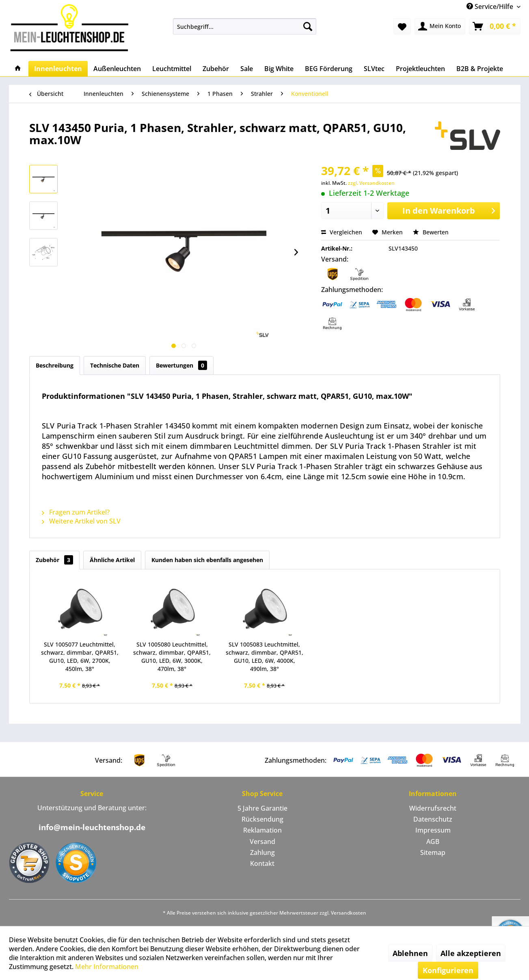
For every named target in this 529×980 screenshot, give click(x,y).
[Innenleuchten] (58, 69)
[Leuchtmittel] (172, 69)
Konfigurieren (448, 970)
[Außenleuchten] (117, 69)
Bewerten (431, 232)
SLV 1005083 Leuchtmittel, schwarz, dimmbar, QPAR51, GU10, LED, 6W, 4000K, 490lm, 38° (264, 657)
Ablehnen (410, 953)
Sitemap (433, 852)
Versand (262, 842)
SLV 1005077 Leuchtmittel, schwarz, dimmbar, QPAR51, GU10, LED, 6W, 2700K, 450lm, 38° (80, 657)
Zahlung (262, 852)
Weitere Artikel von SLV (81, 521)
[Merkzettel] (402, 26)
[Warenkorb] (495, 26)
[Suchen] (308, 26)
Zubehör (54, 560)
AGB (433, 842)
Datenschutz (433, 819)
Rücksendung (262, 819)
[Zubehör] (216, 69)
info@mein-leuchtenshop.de (92, 827)
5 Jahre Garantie (262, 808)
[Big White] (279, 69)
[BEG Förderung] (329, 69)
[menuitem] (245, 26)
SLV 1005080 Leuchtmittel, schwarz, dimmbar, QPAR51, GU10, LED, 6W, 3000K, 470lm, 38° (172, 657)
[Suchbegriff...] (245, 26)
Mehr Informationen (107, 967)
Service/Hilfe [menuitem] (491, 6)
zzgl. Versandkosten (371, 183)
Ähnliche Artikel (112, 560)
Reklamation (262, 830)
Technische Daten (115, 365)
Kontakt (262, 863)
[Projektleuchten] (420, 69)
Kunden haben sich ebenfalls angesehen (207, 560)
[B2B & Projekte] (480, 69)
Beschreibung (55, 365)
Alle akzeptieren (471, 953)
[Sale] (247, 69)
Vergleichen (342, 232)
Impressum (433, 830)
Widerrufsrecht (433, 808)
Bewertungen (181, 365)
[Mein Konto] (440, 26)
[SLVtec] (374, 69)
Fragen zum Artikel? (76, 512)
